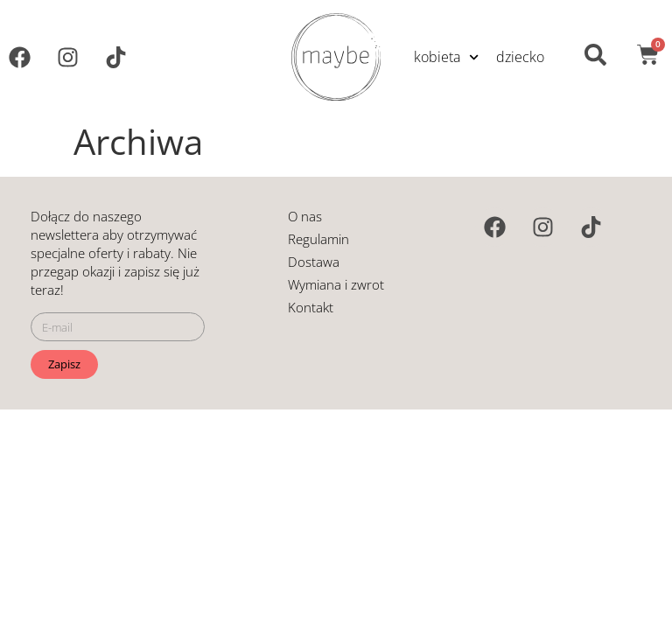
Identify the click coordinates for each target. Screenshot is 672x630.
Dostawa (314, 262)
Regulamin (318, 239)
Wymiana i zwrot (336, 284)
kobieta (446, 56)
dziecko (520, 57)
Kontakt (311, 307)
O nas (305, 216)
